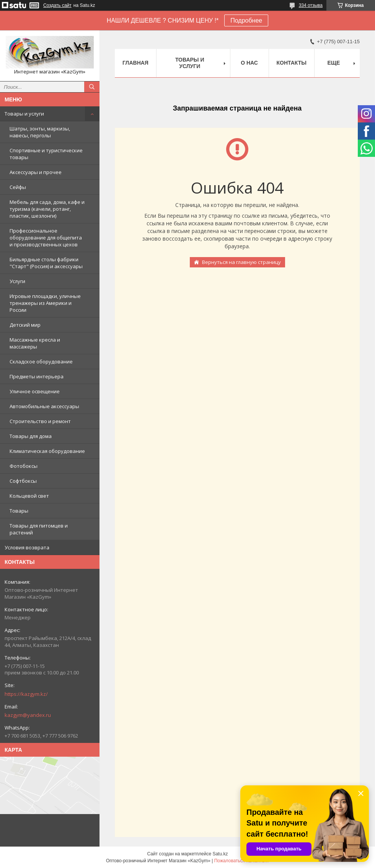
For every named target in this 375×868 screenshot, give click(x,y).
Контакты (292, 63)
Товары (19, 511)
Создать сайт (57, 5)
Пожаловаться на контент (242, 861)
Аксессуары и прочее (36, 172)
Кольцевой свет (29, 496)
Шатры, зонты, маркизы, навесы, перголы (40, 132)
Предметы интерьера (37, 376)
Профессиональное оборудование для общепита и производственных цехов (46, 238)
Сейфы (18, 187)
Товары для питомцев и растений (39, 529)
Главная (135, 63)
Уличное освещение (35, 391)
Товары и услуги (24, 114)
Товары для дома (31, 436)
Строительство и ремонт (40, 421)
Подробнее (246, 20)
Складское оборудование (41, 362)
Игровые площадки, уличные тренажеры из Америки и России (45, 303)
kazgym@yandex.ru (28, 715)
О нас (249, 63)
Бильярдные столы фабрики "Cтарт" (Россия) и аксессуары (46, 263)
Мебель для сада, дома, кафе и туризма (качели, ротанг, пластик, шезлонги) (47, 209)
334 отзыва (311, 5)
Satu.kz (220, 854)
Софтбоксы (23, 481)
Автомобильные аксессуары (44, 406)
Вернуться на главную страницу (241, 262)
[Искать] (92, 87)
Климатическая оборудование (47, 451)
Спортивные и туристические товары (46, 154)
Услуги (17, 281)
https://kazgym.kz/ (26, 694)
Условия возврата (27, 547)
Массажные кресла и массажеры (35, 343)
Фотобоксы (24, 466)
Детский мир (25, 325)
